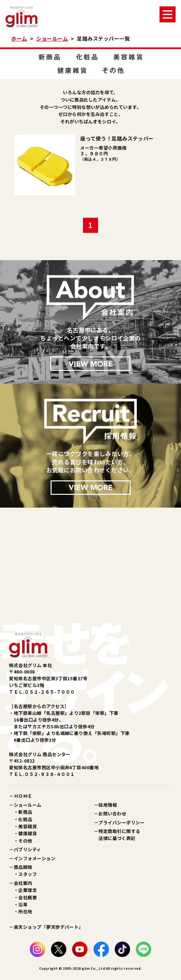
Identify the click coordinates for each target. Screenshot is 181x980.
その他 (25, 841)
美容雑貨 (28, 826)
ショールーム (52, 38)
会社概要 (28, 897)
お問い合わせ (112, 813)
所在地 (25, 911)
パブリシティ (28, 849)
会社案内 (23, 883)
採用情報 (108, 805)
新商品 (25, 812)
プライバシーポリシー (122, 822)
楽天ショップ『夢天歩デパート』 (49, 927)
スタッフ (28, 874)
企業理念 (28, 890)
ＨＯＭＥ (23, 796)
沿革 (23, 904)
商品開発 (23, 867)
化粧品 (25, 819)
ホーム (19, 38)
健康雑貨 (28, 833)
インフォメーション (35, 858)
